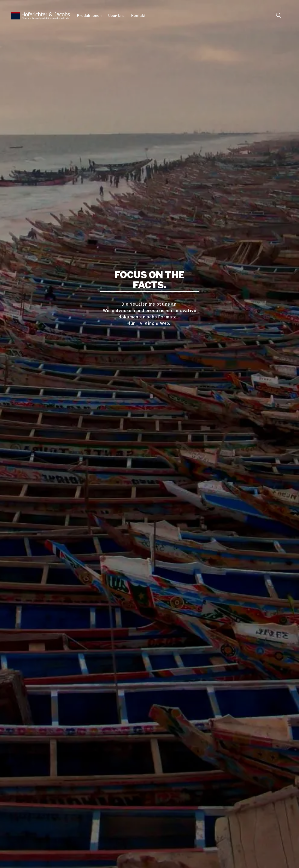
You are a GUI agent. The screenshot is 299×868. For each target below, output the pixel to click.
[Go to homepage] (40, 16)
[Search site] (279, 16)
